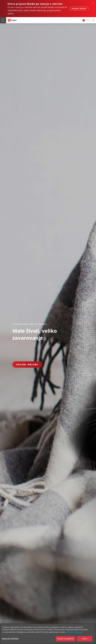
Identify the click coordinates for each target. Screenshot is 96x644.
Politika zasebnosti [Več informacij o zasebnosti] (75, 635)
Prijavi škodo (79, 9)
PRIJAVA (93, 20)
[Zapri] (92, 630)
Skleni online (27, 364)
